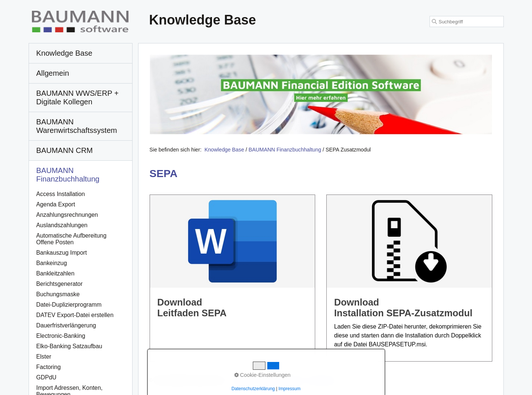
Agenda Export (56, 204)
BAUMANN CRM (65, 150)
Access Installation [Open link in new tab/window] (61, 194)
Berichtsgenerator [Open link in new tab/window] (60, 284)
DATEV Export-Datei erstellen (75, 315)
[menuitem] (81, 53)
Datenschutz (324, 380)
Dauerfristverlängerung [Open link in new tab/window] (66, 325)
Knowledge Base (224, 150)
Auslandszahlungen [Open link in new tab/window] (62, 225)
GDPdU (47, 377)
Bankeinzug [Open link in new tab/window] (52, 263)
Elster (44, 357)
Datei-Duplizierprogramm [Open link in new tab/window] (69, 305)
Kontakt (267, 380)
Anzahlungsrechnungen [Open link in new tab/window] (67, 215)
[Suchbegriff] (467, 22)
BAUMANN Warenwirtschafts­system (77, 126)
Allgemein (53, 73)
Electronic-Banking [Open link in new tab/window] (61, 336)
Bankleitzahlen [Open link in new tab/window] (56, 273)
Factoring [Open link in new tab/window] (49, 367)
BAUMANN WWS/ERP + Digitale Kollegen (78, 97)
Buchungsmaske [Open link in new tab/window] (58, 294)
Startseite (243, 380)
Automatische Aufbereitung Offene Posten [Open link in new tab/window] (71, 239)
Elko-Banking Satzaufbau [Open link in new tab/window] (69, 346)
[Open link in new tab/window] (321, 94)
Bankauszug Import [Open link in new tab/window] (62, 253)
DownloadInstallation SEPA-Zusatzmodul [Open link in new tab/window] (409, 278)
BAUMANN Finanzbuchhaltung (68, 175)
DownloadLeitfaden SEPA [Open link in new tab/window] (233, 278)
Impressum (293, 380)
